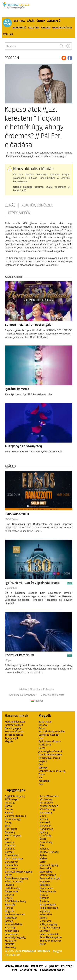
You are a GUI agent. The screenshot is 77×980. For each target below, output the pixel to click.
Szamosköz (46, 872)
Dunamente (11, 868)
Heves (42, 748)
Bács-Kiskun (45, 722)
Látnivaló (54, 21)
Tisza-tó (44, 895)
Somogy (43, 768)
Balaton (9, 812)
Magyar (37, 701)
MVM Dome (12, 519)
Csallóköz (10, 845)
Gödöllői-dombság (15, 901)
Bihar (8, 826)
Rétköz (43, 855)
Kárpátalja (10, 928)
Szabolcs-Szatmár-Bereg (52, 771)
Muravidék (45, 826)
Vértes (43, 918)
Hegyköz (10, 911)
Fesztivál (19, 21)
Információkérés (14, 725)
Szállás (8, 34)
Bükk (7, 839)
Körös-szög (46, 799)
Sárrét (43, 862)
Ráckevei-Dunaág (49, 852)
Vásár (31, 21)
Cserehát (10, 849)
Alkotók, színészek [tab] (37, 205)
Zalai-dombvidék (49, 934)
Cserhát (9, 852)
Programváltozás (14, 731)
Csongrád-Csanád (48, 735)
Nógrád (43, 761)
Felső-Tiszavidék (14, 881)
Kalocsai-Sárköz (13, 924)
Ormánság (45, 835)
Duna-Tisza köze (14, 858)
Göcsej (9, 898)
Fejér (41, 738)
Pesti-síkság (46, 842)
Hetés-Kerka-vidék (15, 914)
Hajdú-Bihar (45, 745)
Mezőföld (45, 822)
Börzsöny (10, 832)
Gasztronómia (62, 28)
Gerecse (9, 895)
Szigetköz (45, 881)
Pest (41, 764)
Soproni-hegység (49, 865)
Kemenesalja (12, 931)
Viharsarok (46, 921)
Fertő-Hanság (12, 888)
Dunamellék (11, 865)
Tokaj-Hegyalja (48, 905)
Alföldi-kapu (12, 799)
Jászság (9, 921)
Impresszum (39, 966)
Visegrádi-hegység (50, 928)
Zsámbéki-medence (51, 941)
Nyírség (44, 832)
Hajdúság (10, 905)
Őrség (43, 839)
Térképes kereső (14, 735)
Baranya (43, 725)
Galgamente (12, 891)
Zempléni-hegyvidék (51, 937)
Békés (42, 728)
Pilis (42, 845)
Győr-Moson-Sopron (50, 741)
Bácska (9, 806)
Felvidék (9, 885)
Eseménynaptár (13, 728)
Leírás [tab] (10, 205)
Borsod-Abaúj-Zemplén (52, 731)
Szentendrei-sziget (50, 878)
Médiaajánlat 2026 (15, 722)
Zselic (43, 944)
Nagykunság (46, 829)
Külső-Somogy (47, 809)
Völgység (45, 931)
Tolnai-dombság (49, 908)
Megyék (9, 741)
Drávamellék (12, 855)
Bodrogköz (11, 829)
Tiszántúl (44, 901)
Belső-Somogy (13, 819)
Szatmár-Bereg (48, 875)
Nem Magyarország (49, 758)
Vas (40, 777)
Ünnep (41, 21)
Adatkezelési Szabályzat (23, 695)
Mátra (43, 816)
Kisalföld (10, 944)
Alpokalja (10, 803)
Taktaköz (45, 885)
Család (46, 28)
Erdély (8, 875)
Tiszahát (44, 898)
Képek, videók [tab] (19, 213)
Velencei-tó (46, 914)
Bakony (9, 809)
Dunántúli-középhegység (18, 872)
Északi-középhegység (16, 878)
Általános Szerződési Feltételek (36, 689)
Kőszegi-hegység (49, 806)
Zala (41, 784)
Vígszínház (11, 588)
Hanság (9, 908)
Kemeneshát (12, 934)
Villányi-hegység (48, 924)
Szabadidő (19, 28)
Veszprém (44, 781)
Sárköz (43, 858)
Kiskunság (10, 947)
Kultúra (34, 28)
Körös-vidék (46, 803)
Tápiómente (46, 888)
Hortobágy (11, 918)
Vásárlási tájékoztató (52, 695)
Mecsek (44, 819)
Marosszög (46, 812)
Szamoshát (46, 868)
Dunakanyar (11, 862)
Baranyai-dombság (15, 816)
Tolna (42, 774)
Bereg (8, 822)
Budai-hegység (13, 835)
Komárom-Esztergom (50, 754)
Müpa (8, 660)
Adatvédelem (29, 970)
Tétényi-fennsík (48, 891)
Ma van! (7, 22)
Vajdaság (45, 911)
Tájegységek (12, 738)
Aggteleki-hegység (15, 796)
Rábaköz (44, 849)
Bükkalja (9, 842)
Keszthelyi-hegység (15, 937)
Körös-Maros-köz (49, 796)
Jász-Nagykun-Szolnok (50, 751)
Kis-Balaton (11, 941)
